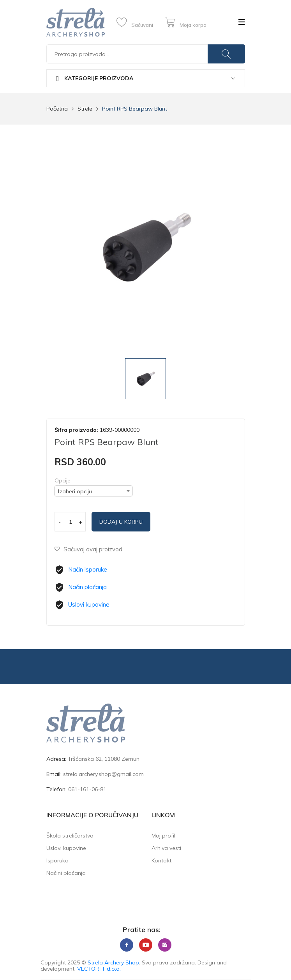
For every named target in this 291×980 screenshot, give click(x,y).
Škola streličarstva (70, 836)
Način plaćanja (87, 587)
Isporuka (57, 860)
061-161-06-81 (87, 789)
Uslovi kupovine (89, 604)
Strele (85, 109)
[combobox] (93, 491)
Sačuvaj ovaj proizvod (88, 549)
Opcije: (63, 480)
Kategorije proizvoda (95, 78)
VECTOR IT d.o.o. (99, 969)
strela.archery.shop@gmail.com (103, 774)
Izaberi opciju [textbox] (75, 491)
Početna (57, 109)
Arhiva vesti (166, 848)
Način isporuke (88, 569)
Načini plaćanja (66, 873)
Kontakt (161, 860)
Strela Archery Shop (113, 962)
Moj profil (163, 836)
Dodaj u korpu (121, 522)
